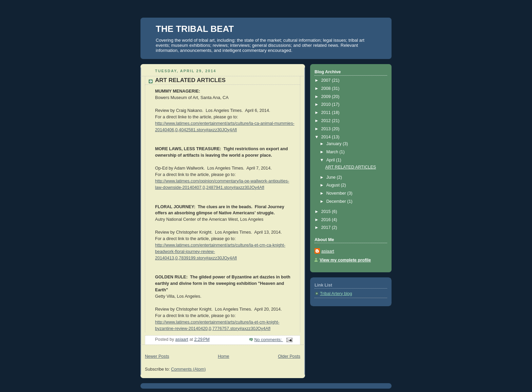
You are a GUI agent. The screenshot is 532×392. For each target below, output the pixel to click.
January (335, 144)
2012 (327, 121)
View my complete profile (345, 260)
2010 (327, 104)
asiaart (328, 251)
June (332, 177)
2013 (327, 129)
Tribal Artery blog (336, 294)
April (331, 160)
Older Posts (289, 356)
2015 (327, 212)
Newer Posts (157, 356)
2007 (327, 80)
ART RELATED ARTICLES (190, 80)
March (333, 152)
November (337, 193)
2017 (327, 228)
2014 (327, 137)
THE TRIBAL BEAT (195, 29)
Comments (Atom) (188, 369)
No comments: (269, 340)
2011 (327, 113)
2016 (327, 220)
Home (224, 356)
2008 (327, 89)
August (334, 185)
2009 (327, 97)
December (337, 201)
